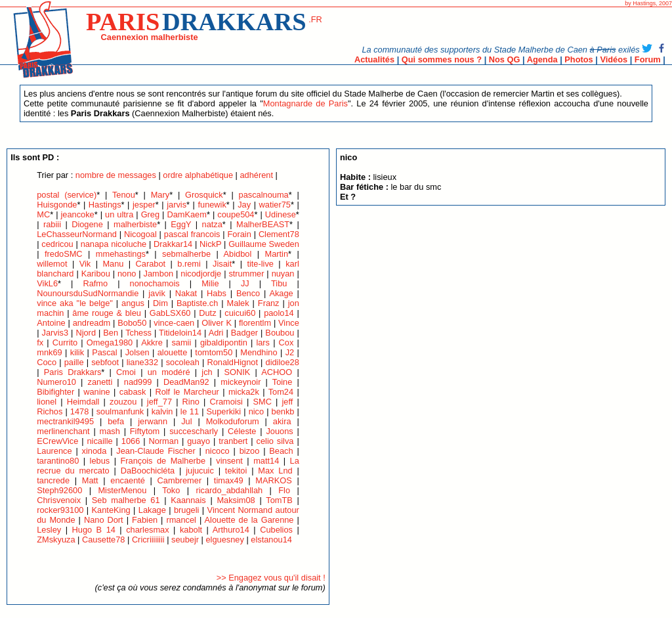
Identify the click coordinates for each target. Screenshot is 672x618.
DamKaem (186, 214)
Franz (269, 303)
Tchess (138, 333)
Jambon (159, 274)
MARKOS (273, 480)
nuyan (283, 274)
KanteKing (111, 510)
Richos (50, 411)
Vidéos (614, 59)
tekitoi (236, 471)
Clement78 (279, 234)
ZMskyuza (56, 540)
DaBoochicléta (148, 471)
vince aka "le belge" (75, 303)
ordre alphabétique (198, 175)
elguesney (225, 540)
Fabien (145, 520)
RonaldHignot (232, 362)
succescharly (194, 431)
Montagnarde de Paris (305, 103)
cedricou (57, 244)
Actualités (374, 59)
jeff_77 (159, 402)
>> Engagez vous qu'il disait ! (271, 578)
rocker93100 (60, 510)
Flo (284, 490)
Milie (210, 283)
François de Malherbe (163, 461)
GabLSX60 (170, 313)
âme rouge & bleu (107, 313)
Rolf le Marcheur (187, 392)
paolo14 (279, 313)
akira (282, 421)
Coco (47, 362)
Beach (281, 451)
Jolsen (137, 352)
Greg (150, 214)
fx (40, 342)
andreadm (92, 323)
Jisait (222, 264)
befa (116, 421)
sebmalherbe (186, 254)
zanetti (100, 382)
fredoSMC (64, 254)
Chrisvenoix (59, 500)
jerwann (153, 421)
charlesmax (147, 530)
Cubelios (276, 530)
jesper (144, 205)
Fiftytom (145, 431)
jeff (287, 402)
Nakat (186, 293)
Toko (171, 490)
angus (133, 303)
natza (212, 224)
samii (181, 342)
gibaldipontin (224, 342)
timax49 (229, 480)
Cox (286, 342)
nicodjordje (201, 274)
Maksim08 (236, 500)
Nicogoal (140, 234)
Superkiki (224, 411)
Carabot (151, 264)
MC (43, 214)
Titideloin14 (180, 333)
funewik (212, 205)
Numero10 (56, 382)
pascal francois (192, 234)
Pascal (104, 352)
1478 (79, 411)
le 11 (190, 411)
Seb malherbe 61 (126, 500)
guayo (199, 441)
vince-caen (174, 323)
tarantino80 (58, 461)
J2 (290, 352)
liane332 (142, 362)
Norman (164, 441)
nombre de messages (116, 175)
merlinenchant (63, 431)
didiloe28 (283, 362)
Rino (191, 402)
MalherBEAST (263, 224)
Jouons (279, 431)
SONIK (237, 372)
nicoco (218, 451)
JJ (245, 283)
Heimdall (83, 402)
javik (157, 293)
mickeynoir (241, 382)
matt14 (266, 461)
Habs (217, 293)
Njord (86, 333)
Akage (281, 293)
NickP (210, 244)
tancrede (53, 480)
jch (207, 372)
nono (127, 274)
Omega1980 (110, 342)
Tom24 (281, 392)
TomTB (279, 500)
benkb (283, 411)
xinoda (94, 451)
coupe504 (236, 214)
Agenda (542, 59)
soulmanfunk (120, 411)
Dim (160, 303)
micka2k (244, 392)
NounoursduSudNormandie (88, 293)
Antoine (51, 323)
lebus (100, 461)
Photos (578, 59)
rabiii (52, 224)
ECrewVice (57, 441)
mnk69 (49, 352)
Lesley (49, 530)
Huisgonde (57, 205)
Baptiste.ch (197, 303)
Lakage (152, 510)
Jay (244, 205)
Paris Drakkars (73, 372)
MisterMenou (122, 490)
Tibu (279, 283)
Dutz (207, 313)
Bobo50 (132, 323)
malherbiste (135, 224)
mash (110, 431)
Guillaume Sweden (264, 244)
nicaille (100, 441)
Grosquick (204, 195)
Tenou (124, 195)
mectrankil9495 (65, 421)
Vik (85, 264)
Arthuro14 (231, 530)
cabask (133, 392)
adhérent (256, 175)
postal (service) (67, 195)
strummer (246, 274)
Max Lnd (275, 471)
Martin (276, 254)
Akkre (152, 342)
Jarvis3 (55, 333)
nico (256, 411)
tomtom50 (214, 352)
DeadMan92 (186, 382)
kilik (77, 352)
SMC (262, 402)
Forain (240, 234)
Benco (248, 293)
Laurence (54, 451)
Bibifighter (55, 392)
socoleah (183, 362)
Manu (113, 264)
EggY (181, 224)
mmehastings (121, 254)
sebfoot (105, 362)
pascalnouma (264, 195)
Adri (216, 333)
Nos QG (505, 59)
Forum (648, 59)
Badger (244, 333)
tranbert (233, 441)
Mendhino (259, 352)
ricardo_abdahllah (229, 490)
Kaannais (188, 500)
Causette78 (103, 540)
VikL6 (47, 283)
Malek (238, 303)
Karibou (96, 274)
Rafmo (95, 283)
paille (74, 362)
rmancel (181, 520)
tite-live (260, 264)
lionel (47, 402)
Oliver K (217, 323)
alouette (173, 352)
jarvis (177, 205)
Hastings (105, 205)
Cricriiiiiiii (148, 540)
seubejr (185, 540)
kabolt (191, 530)
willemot (52, 264)
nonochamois (155, 283)
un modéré (169, 372)
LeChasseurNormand (77, 234)
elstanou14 (271, 540)
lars (263, 342)
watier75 (275, 205)
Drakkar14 (173, 244)
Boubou (280, 333)
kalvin (162, 411)
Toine (283, 382)
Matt (90, 480)
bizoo (250, 451)
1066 (131, 441)
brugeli (186, 510)
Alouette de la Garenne (249, 520)
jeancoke (78, 214)
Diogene (87, 224)
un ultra (119, 214)
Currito (65, 342)
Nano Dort (104, 520)
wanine (97, 392)
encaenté (128, 480)
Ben (111, 333)
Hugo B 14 (94, 530)
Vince (289, 323)
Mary (160, 195)
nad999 (138, 382)
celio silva (275, 441)
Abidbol (238, 254)
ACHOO (277, 372)
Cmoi (126, 372)
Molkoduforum (233, 421)
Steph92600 (59, 490)
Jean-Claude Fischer (157, 451)
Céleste (242, 431)
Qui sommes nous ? (442, 59)
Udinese (281, 214)
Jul (186, 421)
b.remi (189, 264)
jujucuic (200, 471)
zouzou (123, 402)
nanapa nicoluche (114, 244)
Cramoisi (226, 402)
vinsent (229, 461)
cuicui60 (240, 313)
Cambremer (180, 480)
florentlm (255, 323)
